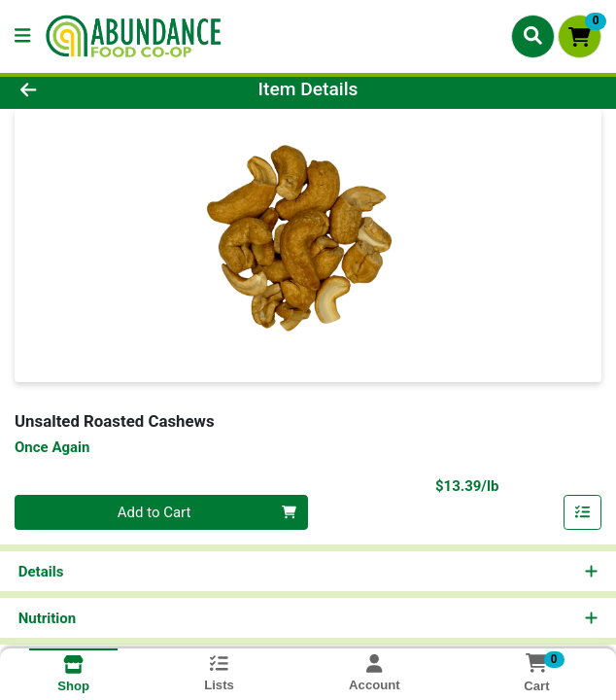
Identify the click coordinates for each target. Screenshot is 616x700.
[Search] (533, 36)
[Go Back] (88, 90)
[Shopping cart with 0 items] (580, 36)
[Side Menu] (22, 36)
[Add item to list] (583, 512)
